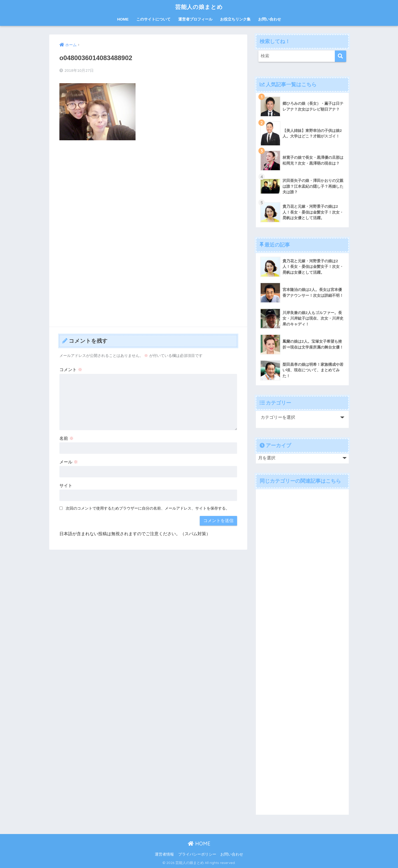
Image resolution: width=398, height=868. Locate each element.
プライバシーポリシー (197, 854)
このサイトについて (153, 19)
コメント (71, 370)
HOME (123, 19)
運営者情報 (164, 854)
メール (69, 462)
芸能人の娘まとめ (199, 7)
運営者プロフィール (195, 19)
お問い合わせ (270, 19)
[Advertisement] (148, 182)
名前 (67, 438)
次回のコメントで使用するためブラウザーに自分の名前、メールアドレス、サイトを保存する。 (148, 508)
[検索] (341, 56)
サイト (66, 486)
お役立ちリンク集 (235, 19)
